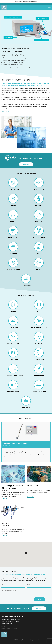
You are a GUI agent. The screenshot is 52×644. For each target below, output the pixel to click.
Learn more (26, 164)
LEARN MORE (5, 70)
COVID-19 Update (26, 4)
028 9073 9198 (18, 1)
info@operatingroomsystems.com (30, 1)
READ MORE (6, 459)
